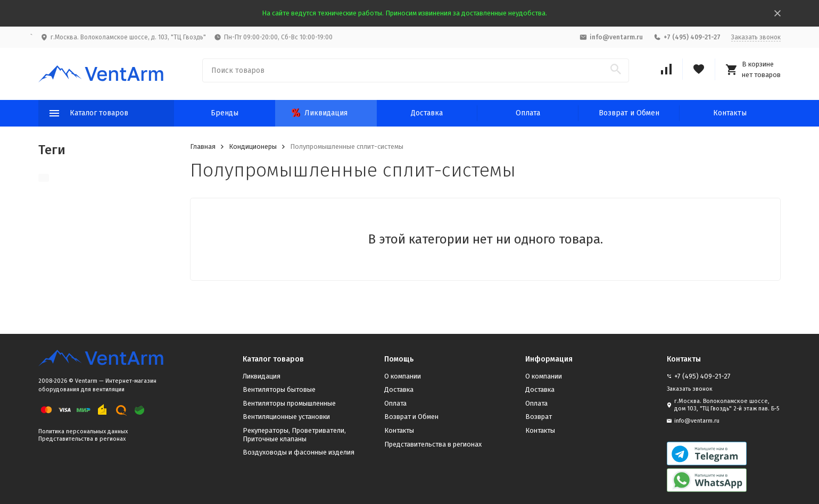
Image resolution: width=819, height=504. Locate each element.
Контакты (730, 113)
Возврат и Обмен (629, 113)
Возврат (539, 417)
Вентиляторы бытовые (279, 389)
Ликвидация (320, 113)
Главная (203, 146)
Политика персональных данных (83, 431)
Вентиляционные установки (286, 417)
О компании (403, 376)
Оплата (528, 113)
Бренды (225, 113)
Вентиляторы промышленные (289, 403)
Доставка (427, 113)
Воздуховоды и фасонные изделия (299, 452)
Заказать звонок (756, 37)
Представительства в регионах (82, 439)
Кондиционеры (253, 146)
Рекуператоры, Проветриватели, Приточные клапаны (294, 435)
